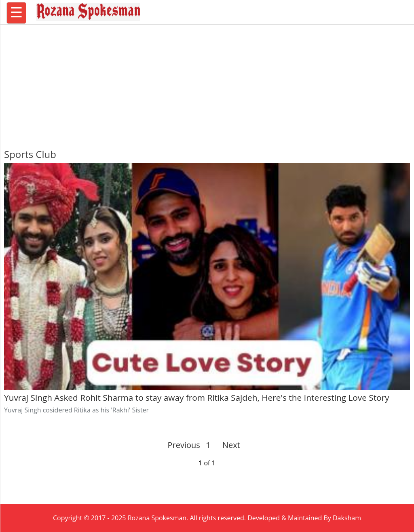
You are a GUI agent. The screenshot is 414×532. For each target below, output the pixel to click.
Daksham (347, 518)
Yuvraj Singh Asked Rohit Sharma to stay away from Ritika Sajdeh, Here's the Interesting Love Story (196, 397)
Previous (184, 445)
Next (228, 445)
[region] (207, 83)
